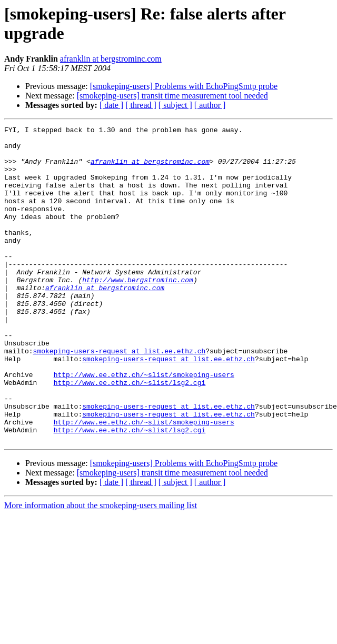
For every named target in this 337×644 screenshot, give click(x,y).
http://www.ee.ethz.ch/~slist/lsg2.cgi (130, 434)
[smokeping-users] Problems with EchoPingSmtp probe (184, 86)
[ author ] (210, 105)
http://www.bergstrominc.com (138, 311)
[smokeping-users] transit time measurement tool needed (172, 96)
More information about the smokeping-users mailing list (101, 568)
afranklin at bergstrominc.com (111, 59)
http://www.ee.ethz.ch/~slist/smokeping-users (144, 425)
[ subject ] (175, 105)
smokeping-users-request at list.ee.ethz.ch (120, 397)
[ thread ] (141, 105)
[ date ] (111, 105)
